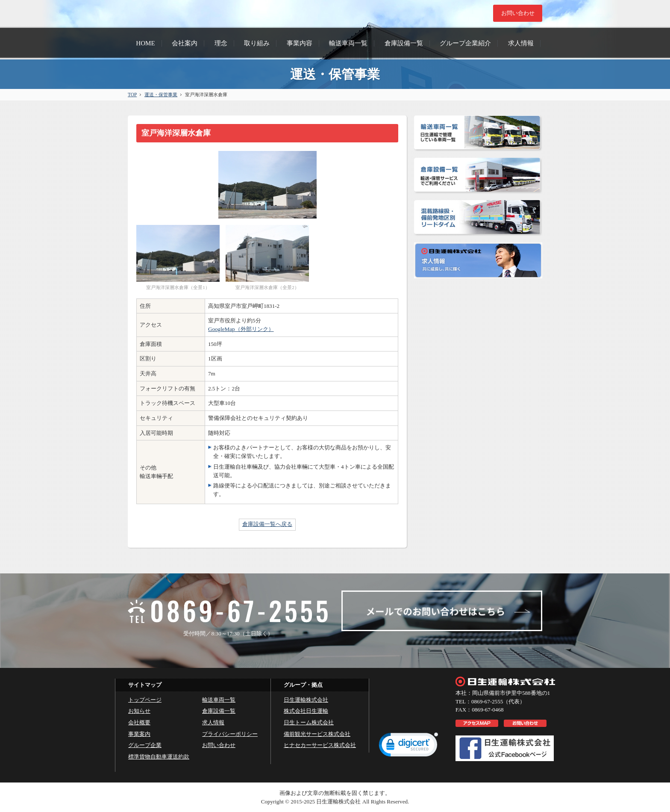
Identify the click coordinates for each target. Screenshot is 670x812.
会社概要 (139, 722)
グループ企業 (145, 745)
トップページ (145, 700)
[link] (408, 747)
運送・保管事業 (161, 94)
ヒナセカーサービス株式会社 (320, 745)
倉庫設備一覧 (219, 711)
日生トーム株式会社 (309, 722)
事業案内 (139, 734)
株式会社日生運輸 (306, 711)
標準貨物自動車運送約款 (159, 757)
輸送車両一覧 (219, 700)
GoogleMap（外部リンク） (241, 329)
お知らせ (139, 711)
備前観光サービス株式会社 (317, 734)
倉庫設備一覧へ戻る (267, 524)
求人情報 (213, 722)
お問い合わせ (219, 745)
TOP (132, 94)
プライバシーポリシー (230, 734)
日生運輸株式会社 (306, 700)
